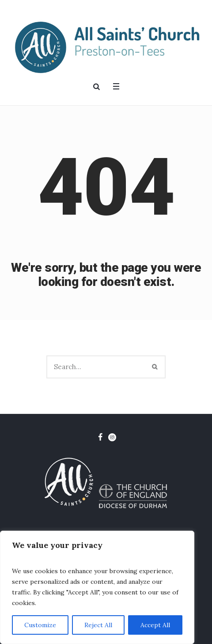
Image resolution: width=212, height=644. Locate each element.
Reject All (98, 625)
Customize (40, 625)
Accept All (155, 625)
